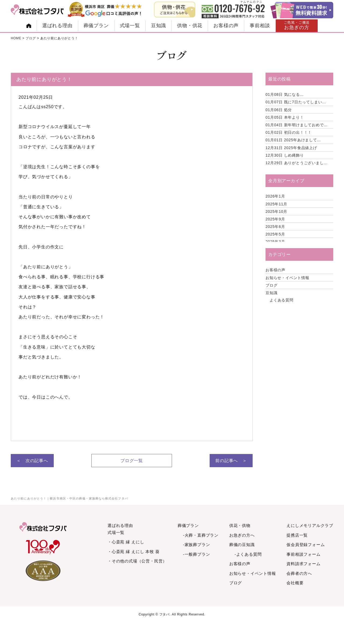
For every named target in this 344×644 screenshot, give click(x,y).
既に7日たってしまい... (296, 102)
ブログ (271, 285)
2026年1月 (275, 196)
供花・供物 (240, 525)
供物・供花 (190, 26)
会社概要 (295, 583)
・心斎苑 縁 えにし (126, 542)
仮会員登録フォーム (306, 545)
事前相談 (260, 26)
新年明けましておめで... (297, 125)
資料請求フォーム (303, 564)
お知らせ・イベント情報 (287, 278)
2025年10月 (276, 212)
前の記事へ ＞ (231, 461)
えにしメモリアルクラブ (310, 525)
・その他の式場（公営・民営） (137, 561)
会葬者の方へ (299, 573)
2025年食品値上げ (291, 148)
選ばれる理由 (57, 26)
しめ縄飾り (285, 155)
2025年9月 (275, 219)
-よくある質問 (248, 554)
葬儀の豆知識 (242, 545)
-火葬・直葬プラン (201, 535)
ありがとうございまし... (297, 163)
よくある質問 (282, 300)
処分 (279, 110)
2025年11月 (276, 204)
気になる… (285, 94)
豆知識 (159, 26)
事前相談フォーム (303, 554)
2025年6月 (275, 227)
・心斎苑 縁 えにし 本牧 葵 (134, 552)
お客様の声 (226, 26)
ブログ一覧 (132, 461)
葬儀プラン (96, 26)
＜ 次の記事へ (32, 461)
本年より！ (285, 117)
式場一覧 (130, 26)
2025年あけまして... (293, 140)
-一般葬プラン (197, 554)
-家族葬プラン (197, 545)
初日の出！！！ (289, 132)
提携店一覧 (297, 535)
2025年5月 (275, 234)
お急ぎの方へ (242, 535)
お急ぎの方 (297, 25)
